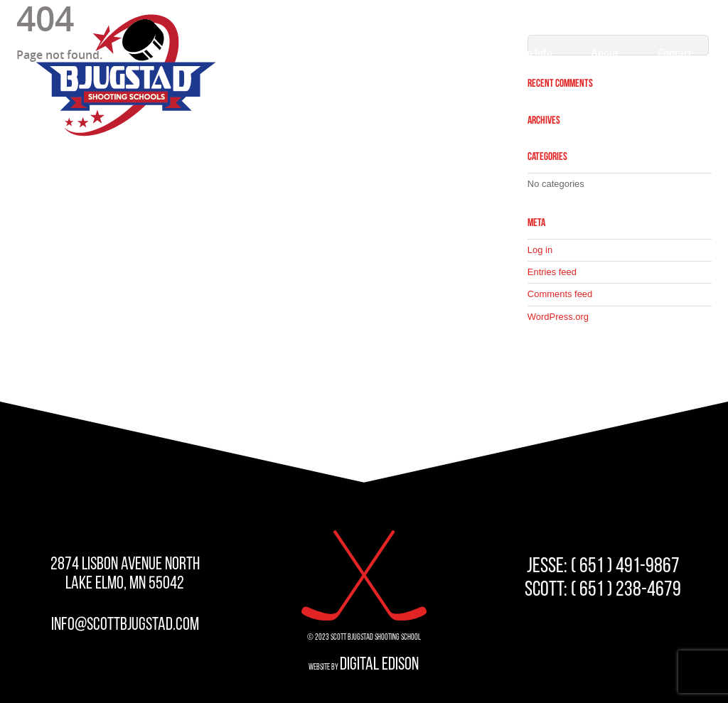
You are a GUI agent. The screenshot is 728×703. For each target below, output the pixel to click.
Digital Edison (379, 665)
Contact (675, 53)
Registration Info (515, 53)
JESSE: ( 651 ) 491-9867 (603, 567)
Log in (540, 250)
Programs (418, 53)
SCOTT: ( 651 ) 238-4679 (603, 590)
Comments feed (560, 294)
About (605, 53)
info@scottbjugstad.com (125, 625)
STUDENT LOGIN (652, 15)
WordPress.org (558, 317)
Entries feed (552, 272)
